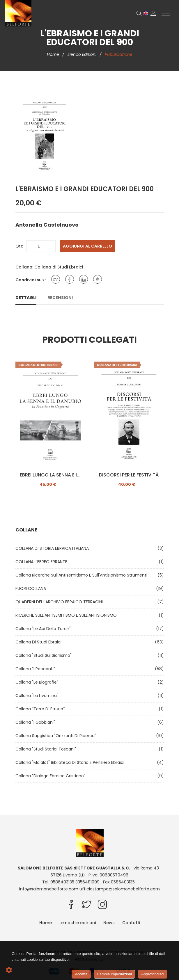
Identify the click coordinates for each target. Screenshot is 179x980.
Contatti (131, 923)
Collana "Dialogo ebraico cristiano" (52, 776)
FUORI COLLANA (32, 588)
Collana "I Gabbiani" (36, 722)
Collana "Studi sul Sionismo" (45, 655)
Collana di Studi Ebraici (59, 267)
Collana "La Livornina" (38, 696)
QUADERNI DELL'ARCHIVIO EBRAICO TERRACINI (60, 602)
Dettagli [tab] (26, 298)
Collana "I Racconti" (36, 669)
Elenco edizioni (83, 54)
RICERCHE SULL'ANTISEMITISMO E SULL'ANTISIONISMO (67, 615)
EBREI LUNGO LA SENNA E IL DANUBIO (50, 475)
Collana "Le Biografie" (38, 682)
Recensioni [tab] (60, 298)
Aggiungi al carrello (87, 246)
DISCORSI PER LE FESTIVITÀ (129, 475)
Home (54, 54)
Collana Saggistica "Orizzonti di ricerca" (57, 736)
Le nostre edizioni (78, 923)
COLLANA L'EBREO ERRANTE (42, 562)
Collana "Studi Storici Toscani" (47, 749)
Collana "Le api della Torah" (44, 629)
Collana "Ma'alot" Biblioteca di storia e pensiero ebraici (71, 762)
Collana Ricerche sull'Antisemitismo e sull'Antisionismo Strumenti (83, 575)
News (109, 923)
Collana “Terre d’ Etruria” (41, 709)
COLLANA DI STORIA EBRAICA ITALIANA (53, 548)
